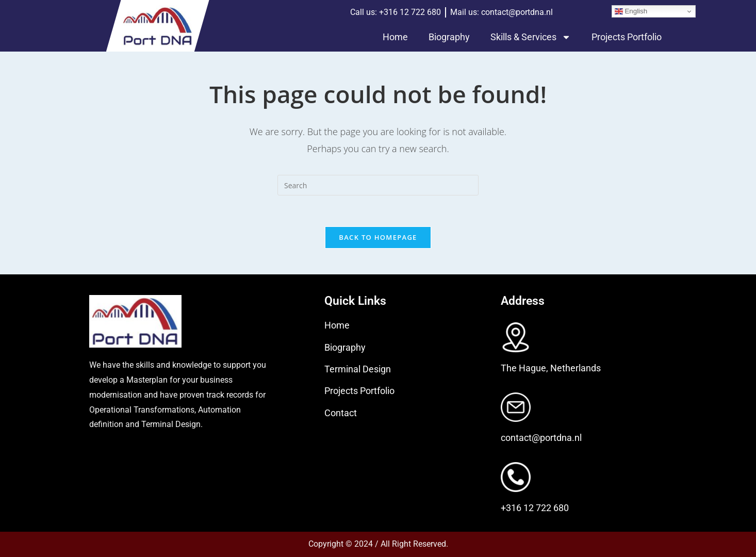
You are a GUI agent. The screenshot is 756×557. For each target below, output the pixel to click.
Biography (449, 37)
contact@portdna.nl (541, 438)
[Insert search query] (378, 185)
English (631, 11)
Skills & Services (531, 37)
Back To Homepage (378, 237)
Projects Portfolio (627, 37)
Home (395, 37)
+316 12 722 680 (535, 508)
